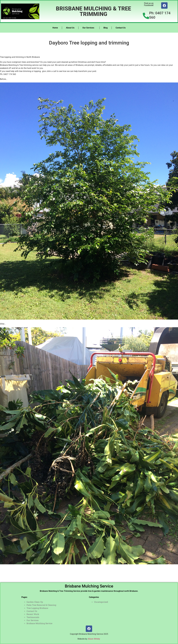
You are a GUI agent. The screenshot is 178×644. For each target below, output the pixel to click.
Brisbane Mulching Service (89, 586)
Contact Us (121, 28)
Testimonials (33, 617)
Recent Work (33, 614)
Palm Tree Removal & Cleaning (41, 605)
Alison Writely (94, 639)
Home (55, 28)
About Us (70, 28)
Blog (106, 28)
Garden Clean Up (35, 602)
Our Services (89, 28)
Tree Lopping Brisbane (37, 608)
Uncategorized (101, 602)
